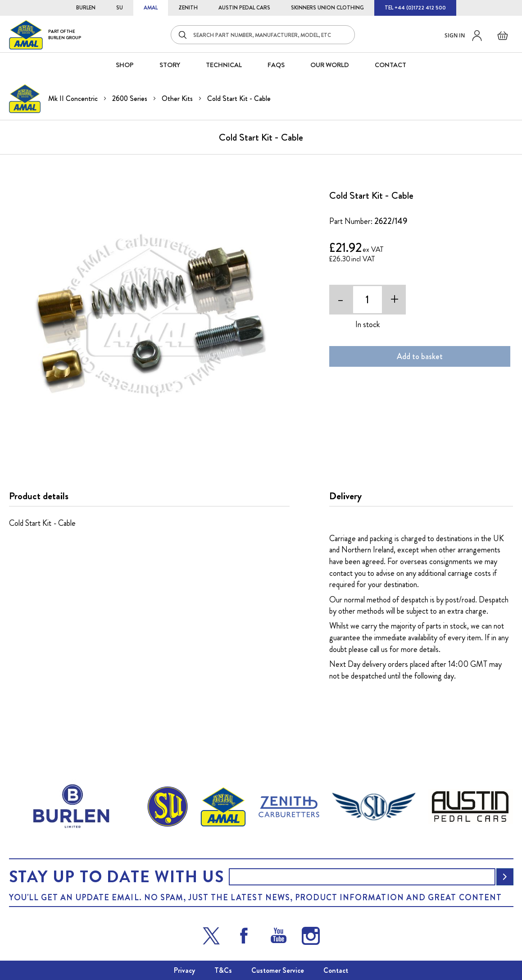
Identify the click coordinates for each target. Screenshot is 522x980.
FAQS (276, 65)
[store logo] (45, 34)
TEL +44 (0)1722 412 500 (415, 8)
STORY (170, 65)
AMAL (151, 8)
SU (120, 8)
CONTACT (390, 65)
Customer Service (278, 970)
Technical (224, 65)
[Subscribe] (505, 877)
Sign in (455, 35)
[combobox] (263, 35)
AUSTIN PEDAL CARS (244, 8)
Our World (330, 65)
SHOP (125, 65)
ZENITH (188, 8)
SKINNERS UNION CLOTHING (327, 8)
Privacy (184, 970)
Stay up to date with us (117, 877)
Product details (39, 496)
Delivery (345, 496)
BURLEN (86, 8)
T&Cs (223, 970)
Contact (336, 970)
